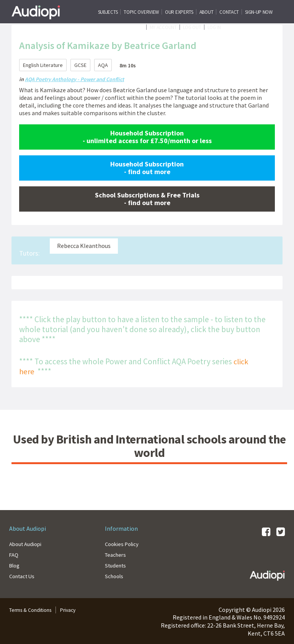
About (207, 12)
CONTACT (229, 12)
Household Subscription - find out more (147, 167)
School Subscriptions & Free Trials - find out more (147, 198)
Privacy (79, 609)
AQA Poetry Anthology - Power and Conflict (74, 79)
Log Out (192, 27)
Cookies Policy (124, 543)
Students (117, 565)
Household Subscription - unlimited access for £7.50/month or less (147, 136)
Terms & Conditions (35, 609)
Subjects (108, 12)
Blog (16, 565)
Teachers (117, 554)
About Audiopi (28, 543)
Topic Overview (141, 12)
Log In (214, 27)
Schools (115, 576)
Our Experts (179, 12)
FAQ (14, 554)
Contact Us (24, 576)
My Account (163, 27)
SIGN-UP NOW (259, 12)
